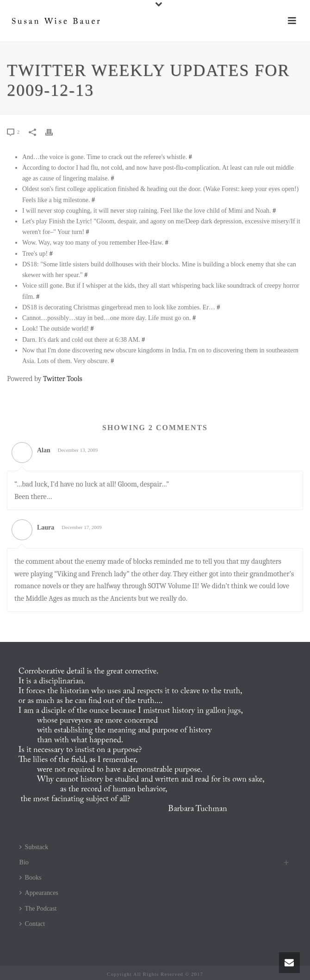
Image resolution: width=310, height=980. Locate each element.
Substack (34, 847)
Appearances (39, 893)
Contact (32, 924)
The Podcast (38, 909)
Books (31, 878)
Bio (24, 862)
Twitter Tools (63, 379)
